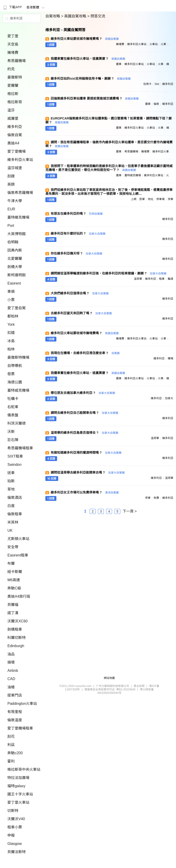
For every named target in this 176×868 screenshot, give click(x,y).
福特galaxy (16, 786)
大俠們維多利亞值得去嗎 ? (80, 293)
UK (10, 530)
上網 (134, 199)
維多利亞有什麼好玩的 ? (78, 233)
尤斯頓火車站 (18, 539)
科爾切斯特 (16, 638)
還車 (119, 64)
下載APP (12, 7)
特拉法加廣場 (18, 778)
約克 (11, 69)
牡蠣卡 (13, 399)
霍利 (11, 761)
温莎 (11, 110)
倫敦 (156, 104)
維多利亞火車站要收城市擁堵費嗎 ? (85, 39)
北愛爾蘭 (15, 259)
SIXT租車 (15, 456)
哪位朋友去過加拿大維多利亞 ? (83, 393)
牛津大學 (15, 201)
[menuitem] (12, 6)
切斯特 (13, 811)
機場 (170, 358)
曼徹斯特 (15, 77)
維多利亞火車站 (20, 160)
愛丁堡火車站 (18, 802)
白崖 (11, 506)
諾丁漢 (13, 613)
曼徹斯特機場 (18, 357)
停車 (170, 199)
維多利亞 (15, 127)
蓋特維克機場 (18, 217)
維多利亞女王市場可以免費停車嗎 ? (85, 492)
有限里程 (15, 712)
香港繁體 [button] (36, 7)
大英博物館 (16, 234)
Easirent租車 (18, 555)
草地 (11, 489)
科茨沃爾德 (16, 423)
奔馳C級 (14, 588)
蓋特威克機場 (18, 390)
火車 (163, 44)
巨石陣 (13, 440)
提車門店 (15, 695)
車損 (11, 292)
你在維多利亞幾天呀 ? (76, 253)
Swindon (14, 465)
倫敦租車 (15, 514)
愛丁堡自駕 (16, 308)
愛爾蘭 (13, 85)
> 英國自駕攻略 (74, 16)
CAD (11, 679)
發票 (11, 374)
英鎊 (11, 184)
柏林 (11, 349)
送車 (11, 473)
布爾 (11, 563)
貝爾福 (13, 605)
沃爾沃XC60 (17, 621)
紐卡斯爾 (15, 572)
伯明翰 (13, 242)
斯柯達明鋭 (16, 275)
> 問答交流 (96, 16)
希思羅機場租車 (20, 448)
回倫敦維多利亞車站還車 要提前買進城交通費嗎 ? (95, 98)
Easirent (14, 283)
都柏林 (13, 316)
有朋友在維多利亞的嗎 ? (77, 214)
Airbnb (13, 671)
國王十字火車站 (20, 794)
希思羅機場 (16, 61)
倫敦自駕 (15, 135)
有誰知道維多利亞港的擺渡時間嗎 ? (86, 453)
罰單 (142, 199)
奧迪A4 (13, 143)
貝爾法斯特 (16, 852)
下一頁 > (130, 511)
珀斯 (11, 481)
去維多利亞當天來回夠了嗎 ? (81, 313)
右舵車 (13, 407)
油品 (11, 654)
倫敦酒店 (15, 498)
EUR (11, 209)
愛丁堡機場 (16, 151)
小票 (11, 300)
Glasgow (14, 844)
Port (11, 226)
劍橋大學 (15, 267)
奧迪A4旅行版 (19, 596)
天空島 (13, 44)
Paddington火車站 (22, 704)
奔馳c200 (15, 753)
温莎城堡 (15, 168)
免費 (156, 498)
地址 (151, 199)
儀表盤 (13, 415)
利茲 (11, 745)
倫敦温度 (15, 720)
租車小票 (15, 827)
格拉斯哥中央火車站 (24, 769)
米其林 (13, 522)
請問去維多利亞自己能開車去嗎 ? (84, 413)
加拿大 (169, 398)
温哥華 (138, 279)
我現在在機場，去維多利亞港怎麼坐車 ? (85, 353)
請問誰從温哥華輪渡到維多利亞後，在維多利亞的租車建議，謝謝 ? (108, 273)
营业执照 (139, 686)
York (11, 324)
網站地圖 (109, 678)
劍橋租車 (15, 629)
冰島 (11, 341)
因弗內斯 (15, 250)
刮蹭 (11, 176)
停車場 (160, 199)
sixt (157, 84)
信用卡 (147, 84)
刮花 (11, 736)
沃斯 (11, 432)
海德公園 (15, 382)
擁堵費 (13, 53)
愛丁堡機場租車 (20, 728)
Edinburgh (16, 646)
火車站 (154, 44)
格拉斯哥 (15, 102)
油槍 (11, 687)
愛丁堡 (13, 36)
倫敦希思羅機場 (20, 193)
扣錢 (11, 333)
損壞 (11, 662)
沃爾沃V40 (16, 819)
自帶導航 (15, 366)
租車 (162, 279)
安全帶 (13, 547)
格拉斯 (13, 94)
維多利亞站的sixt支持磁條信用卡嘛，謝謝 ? (91, 79)
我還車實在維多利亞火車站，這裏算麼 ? (88, 59)
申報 (11, 835)
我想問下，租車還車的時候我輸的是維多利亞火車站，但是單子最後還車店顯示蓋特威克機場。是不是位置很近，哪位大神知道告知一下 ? (109, 168)
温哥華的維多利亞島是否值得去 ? (84, 433)
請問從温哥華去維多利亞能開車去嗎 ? (88, 472)
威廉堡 (13, 118)
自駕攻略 (53, 16)
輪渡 (170, 279)
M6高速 (14, 580)
